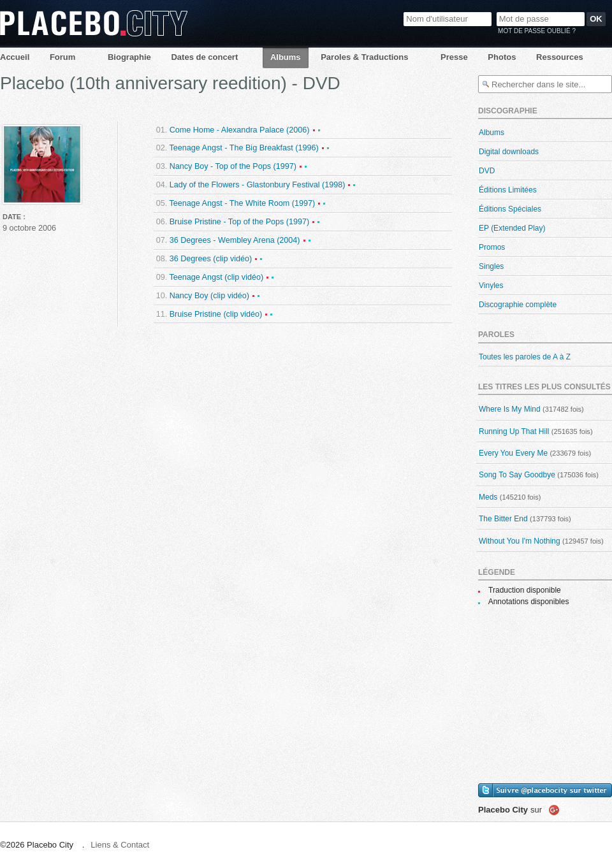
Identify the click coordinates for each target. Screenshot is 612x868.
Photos (502, 57)
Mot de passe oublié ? (537, 31)
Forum (62, 57)
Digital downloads (509, 152)
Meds (488, 497)
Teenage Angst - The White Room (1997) (242, 203)
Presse (454, 57)
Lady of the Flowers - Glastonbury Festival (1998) (258, 185)
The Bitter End (503, 519)
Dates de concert (204, 57)
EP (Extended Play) (512, 228)
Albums (286, 57)
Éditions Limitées (508, 190)
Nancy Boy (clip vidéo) (209, 296)
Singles (491, 266)
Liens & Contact (120, 845)
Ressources (560, 57)
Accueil (15, 57)
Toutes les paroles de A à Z (525, 357)
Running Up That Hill (514, 431)
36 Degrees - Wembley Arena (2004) (235, 240)
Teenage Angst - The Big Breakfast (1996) (244, 148)
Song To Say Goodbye (517, 475)
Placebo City (94, 23)
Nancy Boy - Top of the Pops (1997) (233, 166)
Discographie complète (518, 305)
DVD (487, 171)
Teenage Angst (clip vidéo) (216, 277)
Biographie (129, 57)
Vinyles (491, 286)
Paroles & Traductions (364, 57)
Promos (492, 247)
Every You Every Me (513, 453)
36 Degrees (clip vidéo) (211, 259)
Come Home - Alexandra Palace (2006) (240, 130)
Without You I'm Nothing (520, 541)
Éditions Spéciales (510, 209)
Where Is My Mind (510, 409)
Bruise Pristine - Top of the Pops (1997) (240, 222)
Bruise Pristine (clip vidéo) (216, 314)
